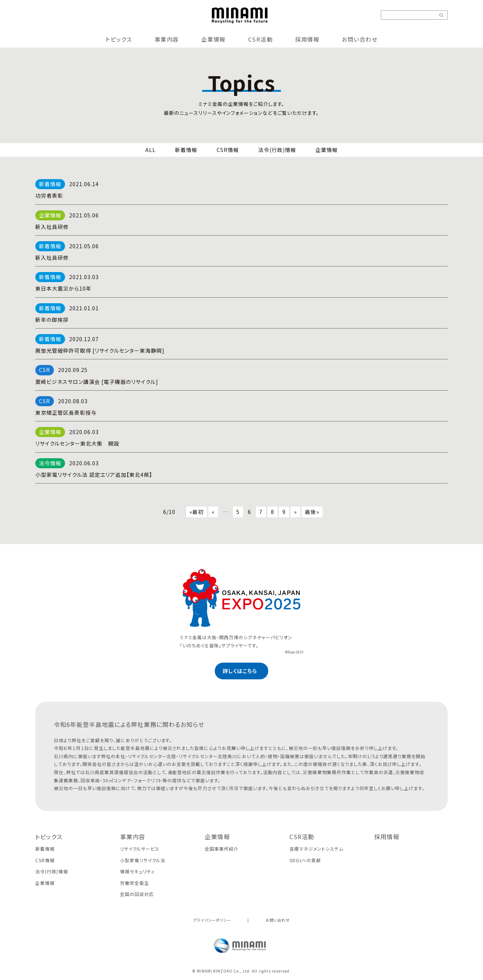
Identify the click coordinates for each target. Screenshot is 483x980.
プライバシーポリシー (212, 920)
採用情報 (307, 39)
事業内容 (167, 39)
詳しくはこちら (240, 671)
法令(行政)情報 (277, 150)
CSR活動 (261, 39)
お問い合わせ (360, 39)
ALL (150, 150)
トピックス (119, 39)
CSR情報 (228, 150)
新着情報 (186, 150)
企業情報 (214, 39)
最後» (312, 512)
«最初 (197, 512)
